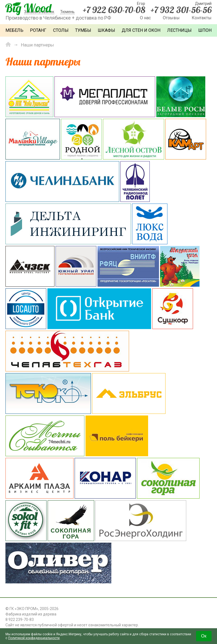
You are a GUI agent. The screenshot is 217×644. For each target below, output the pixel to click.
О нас (145, 18)
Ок (204, 636)
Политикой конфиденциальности (34, 638)
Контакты (202, 18)
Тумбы (83, 30)
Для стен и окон (141, 30)
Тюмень (67, 12)
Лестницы (179, 30)
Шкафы (106, 30)
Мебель (14, 30)
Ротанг (38, 30)
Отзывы (171, 18)
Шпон (205, 30)
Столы (61, 30)
